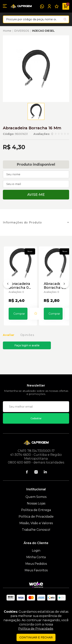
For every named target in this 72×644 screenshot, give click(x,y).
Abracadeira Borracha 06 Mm (55, 286)
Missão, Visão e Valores (36, 523)
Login (36, 551)
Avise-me (36, 195)
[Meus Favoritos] (57, 6)
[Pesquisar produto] (65, 19)
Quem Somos (36, 497)
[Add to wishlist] (36, 314)
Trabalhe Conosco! (36, 530)
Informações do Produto (22, 222)
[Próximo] (64, 285)
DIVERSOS (22, 31)
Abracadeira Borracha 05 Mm (20, 286)
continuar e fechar (36, 637)
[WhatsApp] (42, 6)
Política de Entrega (36, 510)
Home (7, 31)
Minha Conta (36, 557)
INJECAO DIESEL (43, 31)
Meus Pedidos (36, 564)
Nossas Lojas (36, 503)
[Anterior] (8, 285)
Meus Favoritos (36, 570)
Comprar (19, 314)
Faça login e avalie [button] (27, 345)
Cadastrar (36, 418)
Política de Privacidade (36, 517)
